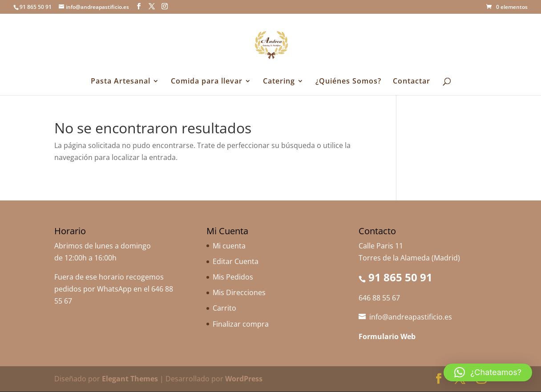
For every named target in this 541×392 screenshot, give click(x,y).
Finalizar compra (241, 324)
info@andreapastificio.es (411, 317)
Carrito (224, 308)
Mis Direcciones (239, 292)
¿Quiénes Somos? (348, 82)
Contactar (412, 82)
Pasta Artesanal (121, 82)
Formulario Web (387, 336)
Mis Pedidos (233, 277)
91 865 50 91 (400, 277)
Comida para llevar (207, 82)
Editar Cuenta (236, 261)
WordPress (244, 379)
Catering (279, 82)
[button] (488, 372)
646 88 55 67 (379, 298)
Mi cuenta (229, 246)
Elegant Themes (130, 379)
